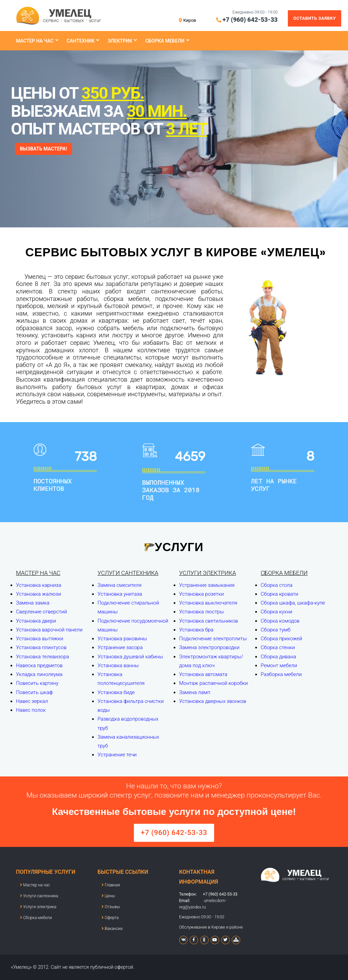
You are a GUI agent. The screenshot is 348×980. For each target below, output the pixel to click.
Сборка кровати (280, 594)
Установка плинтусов (41, 647)
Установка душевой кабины (130, 657)
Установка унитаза (120, 594)
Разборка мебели (281, 674)
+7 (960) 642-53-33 (250, 20)
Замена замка (33, 603)
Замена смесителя (119, 585)
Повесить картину (37, 683)
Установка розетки (202, 594)
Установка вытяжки (40, 639)
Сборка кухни (276, 612)
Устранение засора (120, 647)
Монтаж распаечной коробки (213, 683)
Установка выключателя (208, 603)
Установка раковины (122, 639)
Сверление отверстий (41, 612)
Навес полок (31, 710)
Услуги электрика (207, 573)
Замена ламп (195, 692)
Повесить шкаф (34, 692)
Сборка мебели (165, 41)
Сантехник (81, 41)
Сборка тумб (276, 630)
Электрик (120, 41)
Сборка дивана (278, 657)
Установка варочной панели (49, 630)
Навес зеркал (32, 701)
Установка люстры (201, 612)
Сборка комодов (280, 621)
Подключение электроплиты (213, 639)
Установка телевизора (42, 657)
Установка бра (196, 630)
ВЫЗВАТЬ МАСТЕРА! (47, 149)
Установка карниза (39, 585)
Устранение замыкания (207, 585)
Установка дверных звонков (213, 701)
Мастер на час (35, 41)
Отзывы (111, 907)
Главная (111, 885)
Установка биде (116, 692)
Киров (190, 20)
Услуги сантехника (128, 573)
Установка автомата (203, 674)
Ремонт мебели (279, 665)
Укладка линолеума (39, 674)
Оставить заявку (315, 18)
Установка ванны (118, 665)
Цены (108, 896)
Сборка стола (276, 585)
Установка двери (36, 621)
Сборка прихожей (281, 639)
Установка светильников (208, 621)
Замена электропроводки (209, 647)
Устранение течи (117, 755)
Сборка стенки (278, 647)
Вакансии (112, 929)
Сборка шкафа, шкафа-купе (293, 603)
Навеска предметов (39, 665)
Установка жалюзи (39, 594)
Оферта (110, 918)
